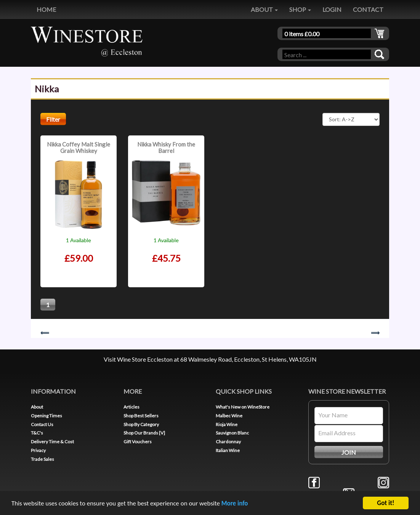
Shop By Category (141, 424)
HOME (46, 9)
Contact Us (42, 424)
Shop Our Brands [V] (144, 433)
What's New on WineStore (243, 407)
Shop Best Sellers (141, 416)
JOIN (349, 452)
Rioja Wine (227, 424)
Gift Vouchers (138, 442)
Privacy (38, 450)
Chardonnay (228, 442)
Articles (131, 407)
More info (235, 504)
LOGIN (332, 9)
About (37, 407)
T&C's (37, 433)
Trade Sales (42, 459)
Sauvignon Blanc (232, 433)
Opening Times (46, 416)
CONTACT (368, 9)
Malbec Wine (229, 416)
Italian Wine (228, 450)
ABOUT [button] (264, 9)
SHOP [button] (300, 9)
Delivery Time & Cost (52, 442)
